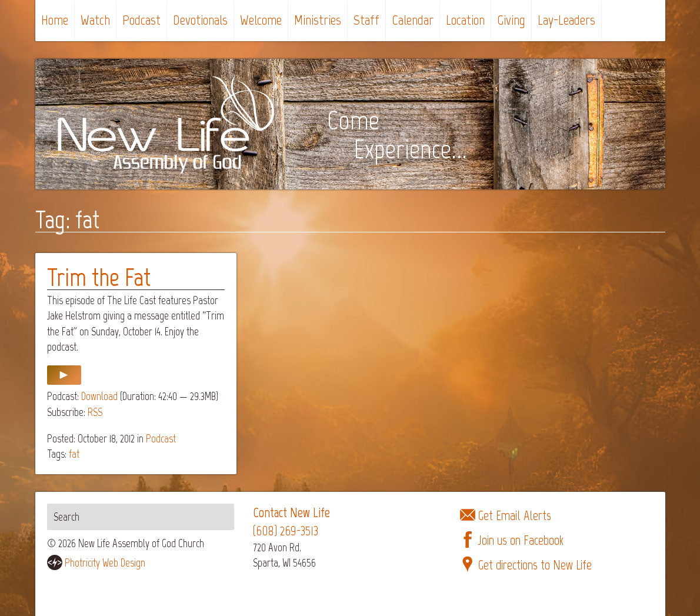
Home (55, 20)
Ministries (318, 20)
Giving (511, 20)
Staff (366, 20)
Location (465, 20)
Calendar (413, 20)
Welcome (261, 20)
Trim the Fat (99, 277)
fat (74, 454)
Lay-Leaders (566, 20)
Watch (95, 20)
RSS (95, 412)
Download (99, 396)
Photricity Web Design (105, 563)
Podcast (141, 20)
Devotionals (200, 20)
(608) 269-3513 (286, 531)
